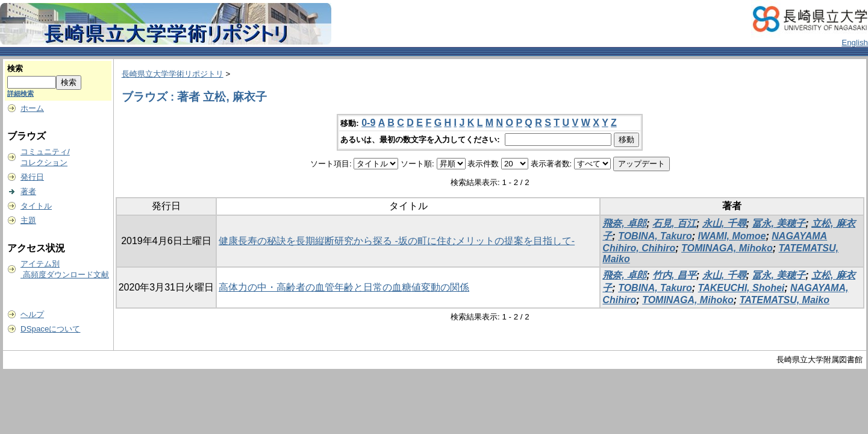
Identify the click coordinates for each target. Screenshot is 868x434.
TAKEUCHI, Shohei (742, 288)
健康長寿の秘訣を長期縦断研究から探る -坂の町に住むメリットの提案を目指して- (397, 241)
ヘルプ (32, 314)
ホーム (32, 108)
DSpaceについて (50, 329)
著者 (28, 191)
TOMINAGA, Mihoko (727, 248)
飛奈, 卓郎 (624, 223)
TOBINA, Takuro (655, 236)
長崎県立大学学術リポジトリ (173, 74)
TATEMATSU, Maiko (785, 300)
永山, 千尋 (724, 223)
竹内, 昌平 (674, 275)
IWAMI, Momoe (732, 236)
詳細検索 (20, 93)
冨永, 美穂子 (779, 223)
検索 (15, 68)
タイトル (36, 206)
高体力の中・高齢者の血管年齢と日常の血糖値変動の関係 (344, 287)
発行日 (32, 177)
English (855, 42)
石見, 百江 (674, 223)
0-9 (368, 123)
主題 (28, 220)
